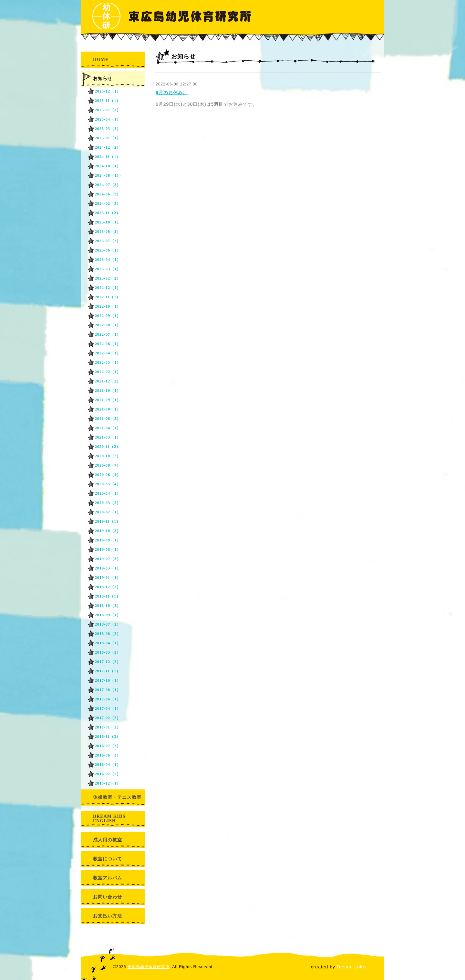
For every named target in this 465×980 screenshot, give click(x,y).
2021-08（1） (108, 409)
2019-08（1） (108, 549)
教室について (108, 859)
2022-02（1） (108, 372)
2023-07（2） (108, 241)
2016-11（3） (108, 737)
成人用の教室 (108, 840)
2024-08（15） (109, 175)
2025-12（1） (108, 91)
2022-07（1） (108, 334)
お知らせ (103, 79)
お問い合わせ (108, 897)
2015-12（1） (108, 783)
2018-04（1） (108, 643)
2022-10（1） (108, 306)
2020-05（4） (108, 484)
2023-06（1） (108, 250)
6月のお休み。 (172, 93)
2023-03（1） (108, 269)
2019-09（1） (108, 540)
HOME (101, 59)
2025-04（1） (108, 119)
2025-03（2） (108, 129)
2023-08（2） (108, 232)
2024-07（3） (108, 185)
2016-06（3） (108, 755)
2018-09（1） (108, 615)
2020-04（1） (108, 493)
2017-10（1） (108, 680)
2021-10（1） (108, 391)
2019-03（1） (108, 568)
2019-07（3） (108, 559)
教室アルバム (108, 878)
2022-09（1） (108, 316)
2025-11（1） (108, 101)
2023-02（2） (108, 278)
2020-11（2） (108, 447)
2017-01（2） (108, 727)
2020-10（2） (108, 456)
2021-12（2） (108, 381)
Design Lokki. (352, 967)
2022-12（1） (108, 288)
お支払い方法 (108, 916)
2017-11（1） (108, 671)
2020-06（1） (108, 475)
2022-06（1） (108, 344)
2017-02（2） (108, 718)
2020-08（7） (108, 465)
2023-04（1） (108, 260)
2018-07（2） (108, 624)
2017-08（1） (108, 690)
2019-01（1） (108, 578)
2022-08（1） (108, 325)
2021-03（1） (108, 437)
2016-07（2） (108, 746)
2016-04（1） (108, 765)
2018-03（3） (108, 652)
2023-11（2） (108, 213)
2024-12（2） (108, 147)
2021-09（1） (108, 400)
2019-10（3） (108, 531)
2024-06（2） (108, 194)
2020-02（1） (108, 512)
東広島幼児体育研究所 (149, 967)
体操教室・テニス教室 (117, 797)
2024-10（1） (108, 166)
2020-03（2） (108, 503)
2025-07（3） (108, 110)
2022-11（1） (108, 297)
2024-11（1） (108, 157)
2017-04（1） (108, 708)
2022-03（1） (108, 362)
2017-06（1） (108, 699)
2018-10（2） (108, 606)
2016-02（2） (108, 774)
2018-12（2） (108, 587)
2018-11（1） (108, 596)
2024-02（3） (108, 203)
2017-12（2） (108, 662)
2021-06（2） (108, 419)
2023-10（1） (108, 222)
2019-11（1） (108, 521)
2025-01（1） (108, 138)
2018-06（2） (108, 634)
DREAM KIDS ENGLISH (109, 819)
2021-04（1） (108, 428)
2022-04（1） (108, 353)
